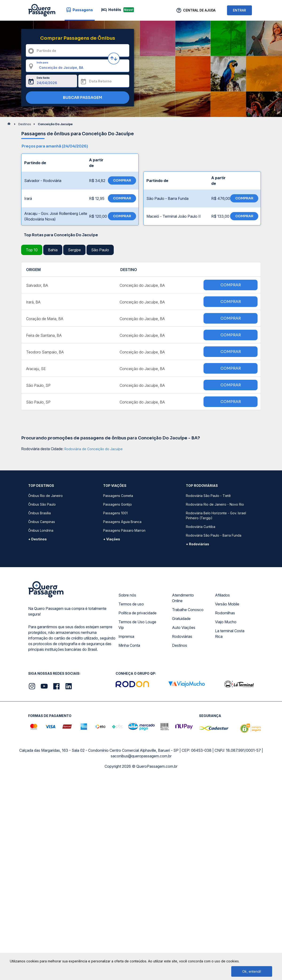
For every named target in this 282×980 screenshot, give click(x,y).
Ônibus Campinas (42, 522)
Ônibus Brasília (39, 513)
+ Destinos (37, 539)
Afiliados (222, 595)
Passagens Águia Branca (122, 522)
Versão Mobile (227, 604)
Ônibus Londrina (41, 530)
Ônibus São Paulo (42, 504)
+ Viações (112, 539)
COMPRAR (122, 180)
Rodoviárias (182, 636)
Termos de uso (131, 604)
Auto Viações (184, 628)
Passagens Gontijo (117, 504)
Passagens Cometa (118, 496)
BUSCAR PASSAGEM (76, 98)
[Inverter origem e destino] (114, 58)
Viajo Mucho (226, 622)
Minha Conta (129, 645)
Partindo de (46, 51)
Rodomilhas (225, 613)
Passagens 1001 (115, 513)
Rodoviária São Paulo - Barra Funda (214, 535)
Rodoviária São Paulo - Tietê (208, 496)
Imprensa (126, 636)
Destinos (180, 645)
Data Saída (43, 78)
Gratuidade (181, 619)
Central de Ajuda (199, 10)
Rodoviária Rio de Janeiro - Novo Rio (215, 504)
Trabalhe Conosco (188, 610)
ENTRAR (239, 10)
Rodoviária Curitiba (201, 527)
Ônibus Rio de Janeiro (45, 496)
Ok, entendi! (252, 971)
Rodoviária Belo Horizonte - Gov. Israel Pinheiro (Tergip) (216, 515)
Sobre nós (127, 595)
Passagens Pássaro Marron (124, 530)
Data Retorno (100, 81)
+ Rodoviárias (198, 544)
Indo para (42, 62)
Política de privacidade (137, 613)
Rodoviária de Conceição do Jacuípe (94, 449)
